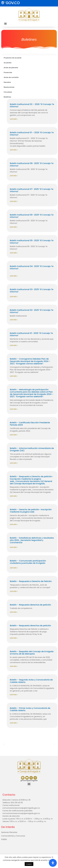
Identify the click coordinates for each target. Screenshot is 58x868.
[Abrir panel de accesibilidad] (53, 863)
